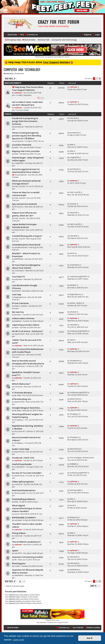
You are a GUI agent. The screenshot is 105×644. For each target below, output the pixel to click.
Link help (17, 295)
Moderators (19, 74)
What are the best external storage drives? (26, 182)
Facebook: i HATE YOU (23, 458)
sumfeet (18, 520)
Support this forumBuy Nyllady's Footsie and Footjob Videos (52, 616)
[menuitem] (21, 35)
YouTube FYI (18, 277)
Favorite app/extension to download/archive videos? (26, 171)
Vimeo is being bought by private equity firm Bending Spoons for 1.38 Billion (26, 136)
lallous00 (74, 557)
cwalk (17, 566)
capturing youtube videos (26, 325)
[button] (100, 79)
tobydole (74, 118)
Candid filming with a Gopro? (27, 236)
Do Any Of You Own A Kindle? (27, 473)
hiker (72, 340)
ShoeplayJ (19, 420)
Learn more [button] (19, 640)
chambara (19, 271)
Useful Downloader (22, 464)
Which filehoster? (21, 384)
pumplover (19, 127)
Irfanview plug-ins (22, 399)
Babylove (74, 517)
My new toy (18, 312)
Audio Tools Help (21, 449)
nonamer (18, 387)
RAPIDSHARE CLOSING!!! (24, 518)
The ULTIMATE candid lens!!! (26, 542)
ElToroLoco (19, 207)
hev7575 (18, 553)
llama (72, 253)
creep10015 (19, 163)
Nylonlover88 (20, 493)
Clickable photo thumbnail (26, 245)
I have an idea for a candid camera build (26, 194)
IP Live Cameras (20, 303)
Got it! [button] (90, 638)
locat (17, 514)
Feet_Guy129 (20, 186)
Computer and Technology (22, 70)
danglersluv (75, 361)
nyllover (18, 93)
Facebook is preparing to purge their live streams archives (25, 121)
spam (15, 551)
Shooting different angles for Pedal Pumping (27, 416)
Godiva (73, 204)
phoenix (18, 315)
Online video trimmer (23, 318)
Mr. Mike (18, 395)
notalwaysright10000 (79, 276)
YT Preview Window (22, 393)
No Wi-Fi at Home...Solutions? (27, 331)
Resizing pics (19, 563)
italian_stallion (21, 306)
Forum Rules (24, 110)
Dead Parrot (19, 230)
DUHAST (18, 291)
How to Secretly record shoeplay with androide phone (28, 362)
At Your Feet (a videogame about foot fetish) (26, 267)
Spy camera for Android (24, 204)
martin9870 (19, 467)
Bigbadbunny (20, 297)
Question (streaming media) (27, 557)
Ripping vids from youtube (26, 151)
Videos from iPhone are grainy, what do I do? (24, 214)
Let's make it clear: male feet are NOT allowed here (27, 104)
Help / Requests (25, 95)
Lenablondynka (21, 247)
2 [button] (97, 78)
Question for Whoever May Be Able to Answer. (28, 571)
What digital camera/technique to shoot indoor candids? (27, 508)
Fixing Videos (19, 533)
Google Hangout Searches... (27, 408)
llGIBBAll (73, 464)
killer (16, 147)
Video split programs (23, 482)
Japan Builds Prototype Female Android (24, 226)
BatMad (18, 321)
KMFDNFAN (19, 259)
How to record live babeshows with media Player (28, 351)
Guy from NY (20, 431)
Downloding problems (24, 499)
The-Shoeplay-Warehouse (81, 458)
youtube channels (22, 145)
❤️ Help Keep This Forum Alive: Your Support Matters (28, 89)
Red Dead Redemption (24, 490)
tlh (16, 560)
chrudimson (20, 355)
